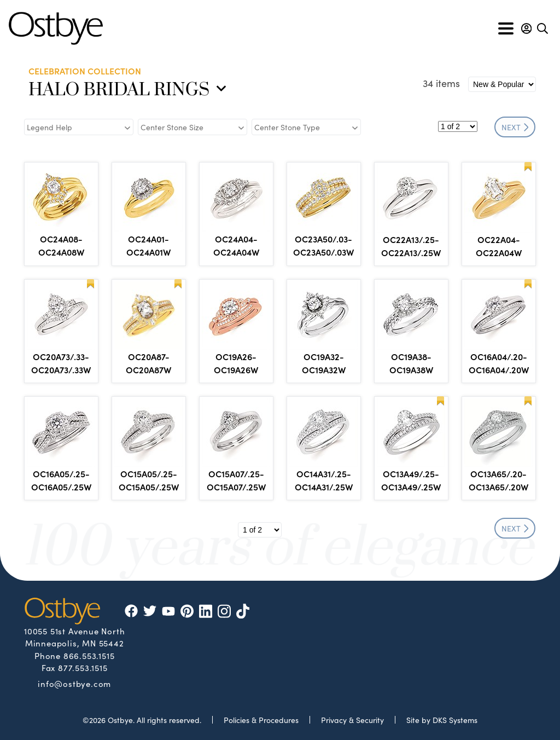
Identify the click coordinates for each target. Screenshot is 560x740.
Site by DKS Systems (442, 720)
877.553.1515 (83, 667)
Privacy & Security (352, 720)
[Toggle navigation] (506, 28)
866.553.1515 (89, 655)
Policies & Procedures (261, 720)
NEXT (515, 127)
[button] (526, 28)
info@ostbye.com (74, 683)
